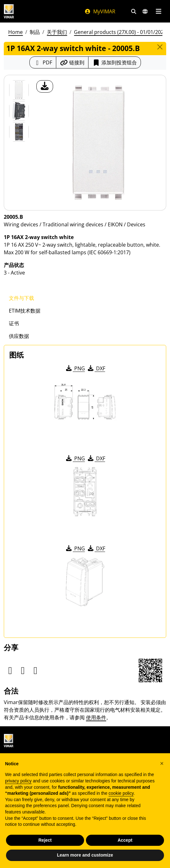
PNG (75, 368)
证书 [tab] (14, 323)
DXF (96, 368)
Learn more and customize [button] (85, 855)
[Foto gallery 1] (19, 111)
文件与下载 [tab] (21, 298)
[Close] (160, 47)
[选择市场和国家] (145, 11)
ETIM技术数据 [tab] (25, 311)
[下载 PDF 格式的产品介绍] (43, 62)
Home (15, 32)
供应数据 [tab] (19, 336)
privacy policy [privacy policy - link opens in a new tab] (18, 781)
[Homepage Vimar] (9, 11)
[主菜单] (158, 11)
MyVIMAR (100, 11)
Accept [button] (125, 840)
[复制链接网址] (72, 62)
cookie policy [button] (121, 793)
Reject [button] (45, 840)
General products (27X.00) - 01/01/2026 (120, 32)
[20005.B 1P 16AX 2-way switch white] (19, 90)
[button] (162, 763)
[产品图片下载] (45, 86)
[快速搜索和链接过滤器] (134, 11)
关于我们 (57, 32)
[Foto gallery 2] (19, 132)
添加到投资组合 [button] (115, 62)
